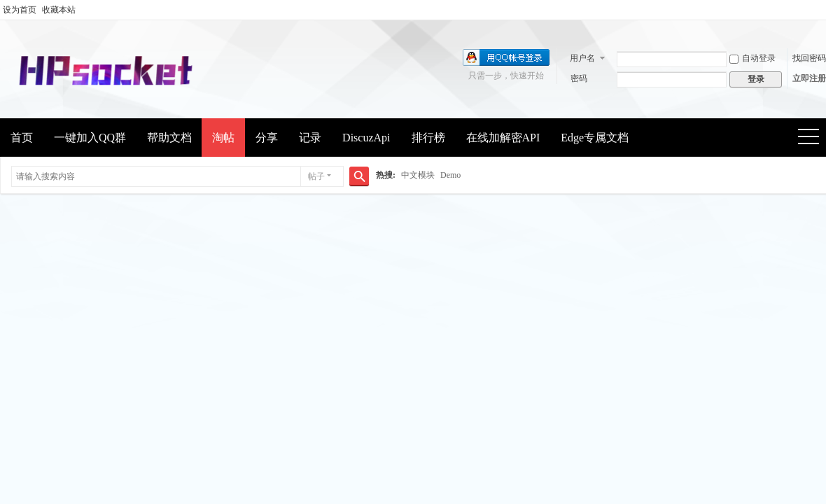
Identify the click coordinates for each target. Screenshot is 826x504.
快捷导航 (813, 138)
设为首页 (20, 10)
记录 (310, 138)
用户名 (582, 58)
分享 (267, 138)
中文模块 (418, 175)
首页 (22, 138)
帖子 (316, 176)
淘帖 (223, 138)
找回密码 (809, 58)
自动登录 (752, 58)
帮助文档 (169, 138)
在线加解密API (503, 138)
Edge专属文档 (595, 138)
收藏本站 (59, 10)
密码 (579, 78)
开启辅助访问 (822, 10)
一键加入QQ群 (90, 138)
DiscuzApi (366, 138)
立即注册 (809, 78)
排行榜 (428, 138)
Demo (450, 175)
